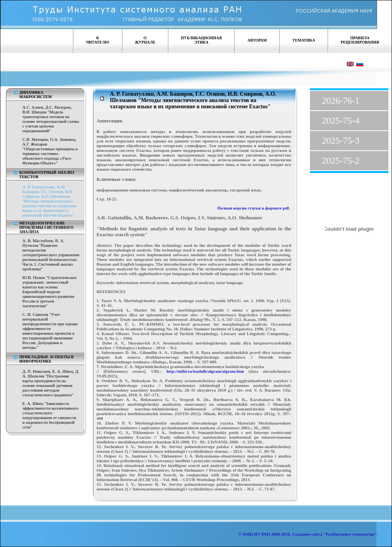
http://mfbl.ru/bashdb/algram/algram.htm (205, 371)
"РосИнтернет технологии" (349, 534)
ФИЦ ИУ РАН (256, 534)
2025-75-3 (341, 141)
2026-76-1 (341, 101)
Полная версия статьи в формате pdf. (254, 208)
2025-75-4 (341, 121)
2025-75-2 (341, 161)
